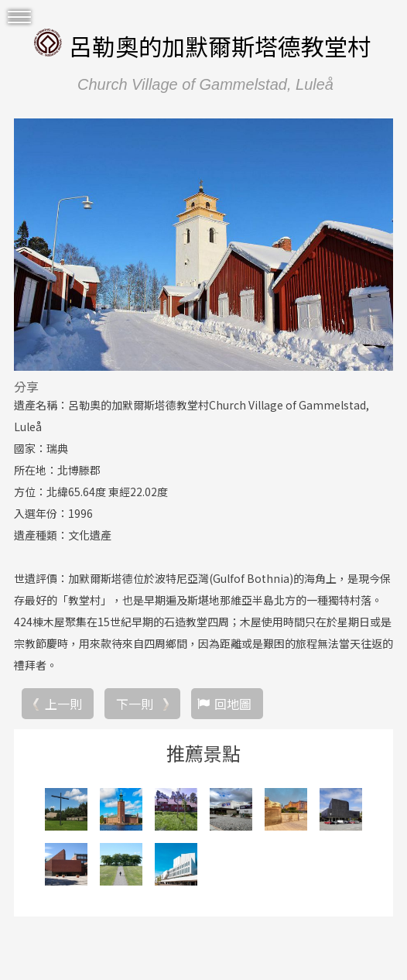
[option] (203, 244)
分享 (26, 386)
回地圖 (233, 704)
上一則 (63, 704)
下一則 (135, 704)
